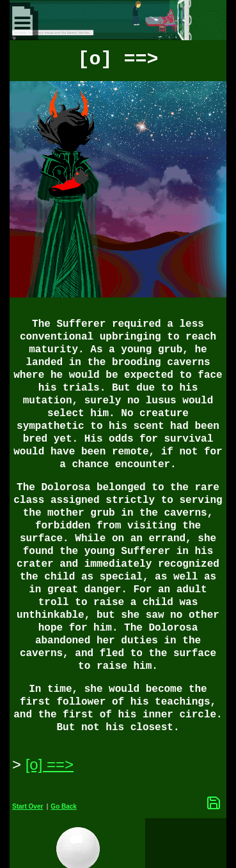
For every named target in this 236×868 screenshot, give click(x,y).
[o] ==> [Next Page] (50, 764)
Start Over (28, 806)
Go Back (64, 806)
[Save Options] (214, 803)
